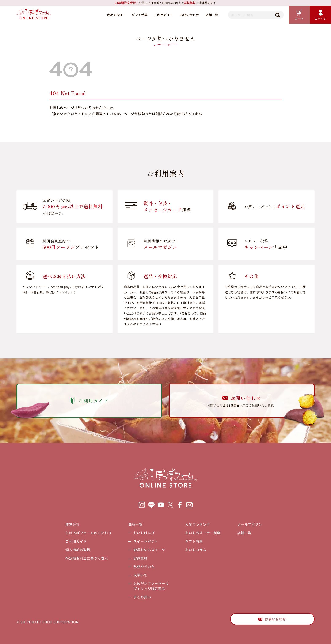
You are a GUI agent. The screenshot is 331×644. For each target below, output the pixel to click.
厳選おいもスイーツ (149, 550)
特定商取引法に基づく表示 (87, 558)
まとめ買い (142, 597)
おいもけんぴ (144, 533)
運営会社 (73, 524)
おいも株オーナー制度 (203, 533)
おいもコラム (196, 550)
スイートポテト (146, 541)
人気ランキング (198, 524)
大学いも (140, 575)
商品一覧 (135, 524)
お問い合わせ (189, 15)
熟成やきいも (144, 566)
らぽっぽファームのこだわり (88, 533)
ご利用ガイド (164, 15)
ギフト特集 (140, 15)
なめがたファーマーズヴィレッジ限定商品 (151, 586)
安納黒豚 (140, 558)
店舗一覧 (212, 15)
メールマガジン (250, 524)
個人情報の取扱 (78, 550)
